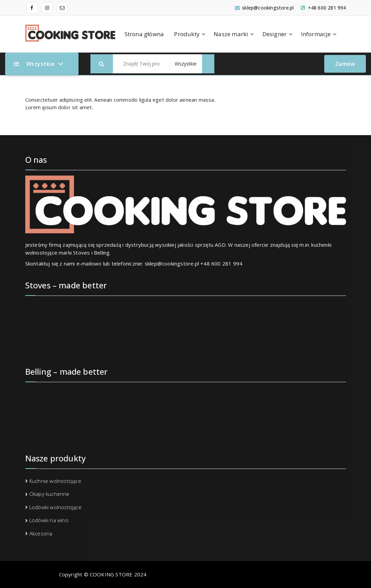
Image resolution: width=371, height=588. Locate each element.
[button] (102, 64)
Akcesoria (41, 533)
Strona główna (144, 34)
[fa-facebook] (32, 8)
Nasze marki (231, 34)
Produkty (187, 34)
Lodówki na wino (49, 520)
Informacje (316, 34)
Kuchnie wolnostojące (55, 481)
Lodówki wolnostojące (55, 507)
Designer (275, 34)
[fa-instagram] (47, 8)
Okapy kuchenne (49, 494)
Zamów (345, 64)
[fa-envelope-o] (62, 8)
